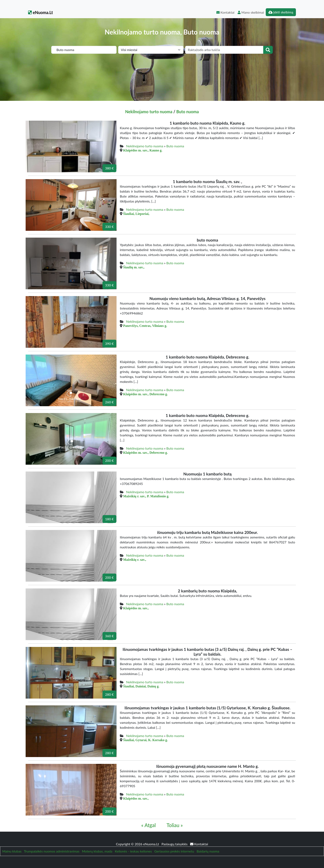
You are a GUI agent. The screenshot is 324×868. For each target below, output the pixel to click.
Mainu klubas (12, 851)
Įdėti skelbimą (281, 12)
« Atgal (149, 825)
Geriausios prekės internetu (174, 851)
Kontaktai (225, 12)
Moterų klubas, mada (97, 851)
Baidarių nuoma (208, 851)
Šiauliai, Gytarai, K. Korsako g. (145, 740)
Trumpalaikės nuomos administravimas (52, 851)
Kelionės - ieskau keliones (133, 851)
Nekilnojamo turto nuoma (149, 112)
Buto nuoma (188, 112)
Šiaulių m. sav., (134, 267)
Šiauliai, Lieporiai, (136, 214)
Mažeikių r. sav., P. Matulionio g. (146, 496)
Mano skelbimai (251, 12)
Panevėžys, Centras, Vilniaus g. (145, 326)
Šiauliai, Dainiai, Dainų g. (141, 686)
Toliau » (175, 825)
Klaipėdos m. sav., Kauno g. (143, 150)
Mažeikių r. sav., (135, 560)
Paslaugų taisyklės (175, 844)
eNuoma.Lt (40, 12)
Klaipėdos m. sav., (136, 608)
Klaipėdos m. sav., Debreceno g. (145, 394)
